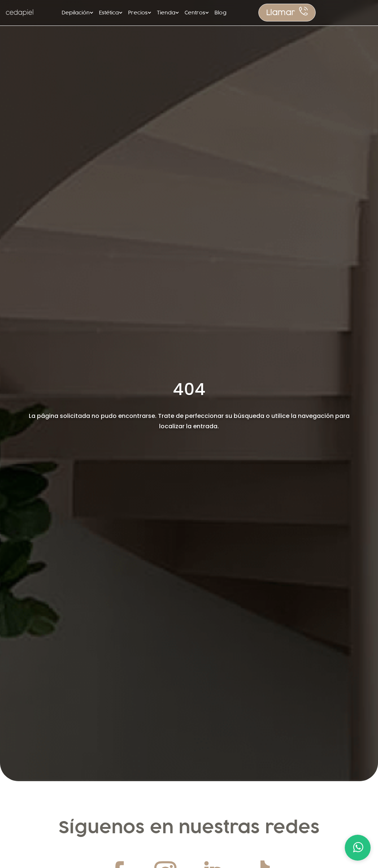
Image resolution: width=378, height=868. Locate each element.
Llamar (281, 13)
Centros (195, 13)
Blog (220, 13)
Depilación (76, 13)
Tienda (166, 13)
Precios (138, 13)
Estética (109, 13)
